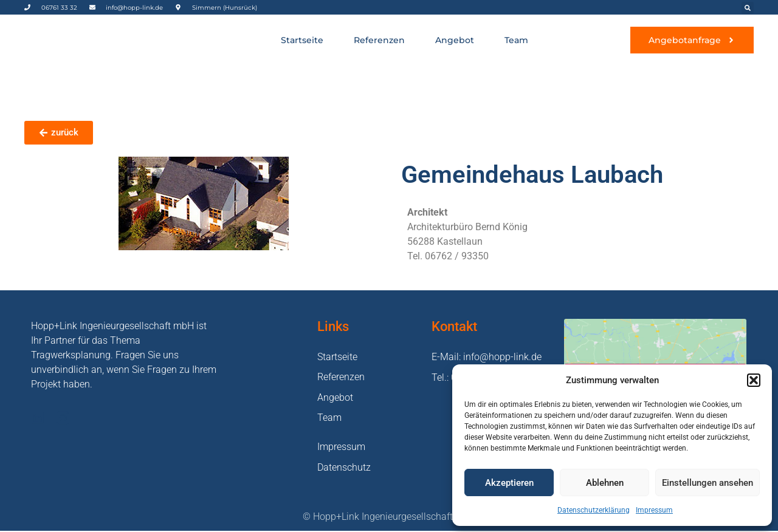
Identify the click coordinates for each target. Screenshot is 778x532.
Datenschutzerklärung (594, 510)
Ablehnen (605, 483)
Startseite (302, 40)
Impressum (654, 510)
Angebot (455, 40)
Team (516, 40)
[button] (754, 380)
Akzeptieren (509, 483)
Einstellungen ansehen (707, 483)
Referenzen (379, 40)
